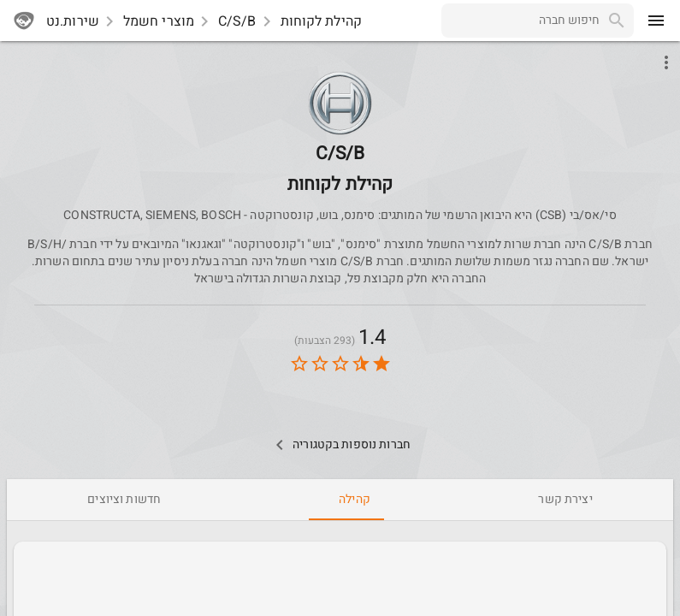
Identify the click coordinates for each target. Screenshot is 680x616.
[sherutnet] (24, 21)
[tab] (565, 500)
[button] (340, 103)
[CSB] (340, 143)
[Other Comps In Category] (340, 445)
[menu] (656, 21)
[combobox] (520, 21)
